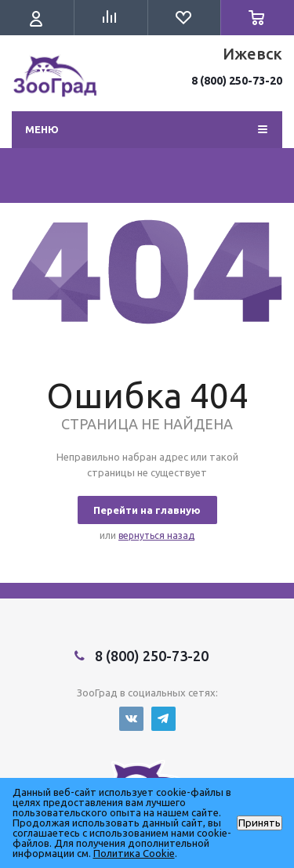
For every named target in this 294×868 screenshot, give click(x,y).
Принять (260, 823)
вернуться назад (156, 535)
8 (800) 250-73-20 (237, 81)
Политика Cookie (134, 853)
